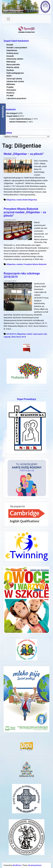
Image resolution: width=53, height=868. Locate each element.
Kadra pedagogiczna (15, 73)
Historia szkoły (13, 67)
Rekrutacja (11, 62)
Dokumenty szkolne (15, 59)
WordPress (17, 865)
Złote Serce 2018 (19, 337)
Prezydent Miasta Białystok (35, 264)
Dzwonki (10, 56)
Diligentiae (11, 200)
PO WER (10, 96)
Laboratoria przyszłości (16, 98)
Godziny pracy (13, 53)
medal (19, 200)
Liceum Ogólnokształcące (20, 119)
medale (20, 264)
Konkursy (10, 93)
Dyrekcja (10, 70)
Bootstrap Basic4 (35, 865)
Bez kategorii (12, 113)
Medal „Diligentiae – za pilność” (24, 154)
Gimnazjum (11, 90)
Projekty (10, 87)
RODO (9, 76)
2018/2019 (11, 334)
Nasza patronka (13, 65)
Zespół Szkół (12, 116)
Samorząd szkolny (14, 79)
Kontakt (10, 45)
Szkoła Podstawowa (18, 122)
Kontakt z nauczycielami (17, 48)
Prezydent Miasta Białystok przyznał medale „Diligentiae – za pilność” (25, 212)
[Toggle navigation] (8, 19)
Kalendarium (12, 50)
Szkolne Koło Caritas (15, 81)
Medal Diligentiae (30, 200)
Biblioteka (11, 84)
